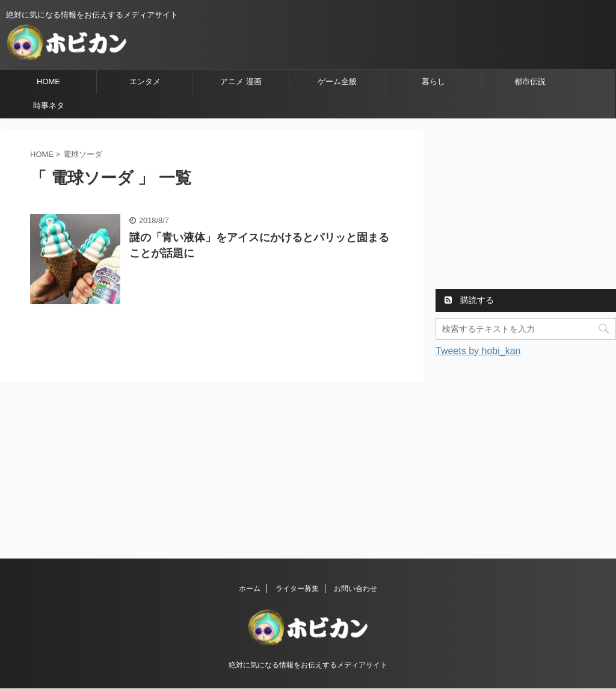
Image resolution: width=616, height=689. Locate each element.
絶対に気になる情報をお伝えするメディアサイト (308, 665)
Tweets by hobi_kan (478, 351)
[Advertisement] (526, 206)
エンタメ (145, 81)
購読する (469, 300)
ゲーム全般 (337, 81)
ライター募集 (297, 589)
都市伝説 (530, 81)
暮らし (433, 81)
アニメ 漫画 (241, 81)
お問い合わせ (356, 589)
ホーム (250, 589)
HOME (48, 81)
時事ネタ (49, 106)
